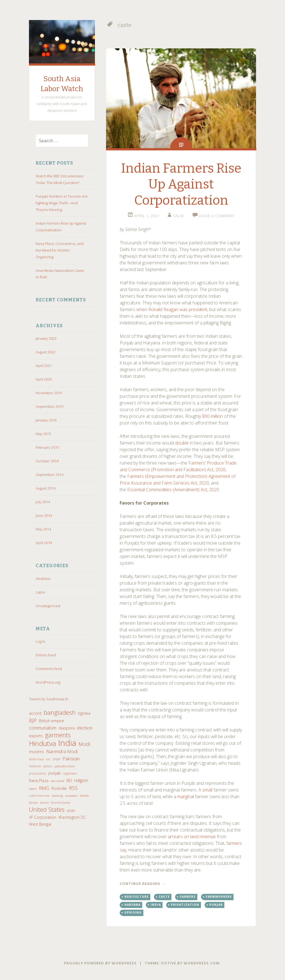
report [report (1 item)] (33, 789)
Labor (40, 592)
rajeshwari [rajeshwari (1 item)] (70, 773)
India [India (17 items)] (67, 743)
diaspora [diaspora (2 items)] (67, 728)
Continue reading (142, 884)
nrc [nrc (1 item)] (48, 759)
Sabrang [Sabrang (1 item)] (57, 796)
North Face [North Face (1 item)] (36, 759)
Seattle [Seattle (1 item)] (84, 796)
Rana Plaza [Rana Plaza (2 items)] (39, 781)
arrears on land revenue (192, 837)
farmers (188, 897)
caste (164, 897)
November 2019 (49, 393)
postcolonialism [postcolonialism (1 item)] (65, 766)
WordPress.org (48, 682)
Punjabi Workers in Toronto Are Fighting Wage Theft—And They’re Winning (62, 203)
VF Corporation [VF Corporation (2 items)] (43, 817)
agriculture (137, 897)
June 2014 (44, 515)
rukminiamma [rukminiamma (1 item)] (39, 796)
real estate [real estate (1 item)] (57, 781)
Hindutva (43, 579)
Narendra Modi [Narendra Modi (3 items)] (62, 751)
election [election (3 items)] (85, 728)
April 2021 (44, 366)
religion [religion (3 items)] (81, 780)
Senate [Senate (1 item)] (33, 803)
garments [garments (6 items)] (58, 735)
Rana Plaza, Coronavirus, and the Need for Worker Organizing (60, 250)
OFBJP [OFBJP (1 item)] (56, 759)
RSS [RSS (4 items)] (73, 788)
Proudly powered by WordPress (100, 963)
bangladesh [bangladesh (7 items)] (60, 713)
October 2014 (47, 461)
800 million (212, 416)
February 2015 (47, 447)
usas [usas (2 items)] (71, 810)
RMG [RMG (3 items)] (44, 788)
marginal (186, 797)
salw (179, 216)
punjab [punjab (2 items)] (55, 773)
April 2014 (44, 543)
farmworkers (219, 897)
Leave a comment (217, 216)
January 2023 (46, 338)
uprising (133, 912)
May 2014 (43, 529)
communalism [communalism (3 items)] (43, 728)
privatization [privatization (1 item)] (38, 773)
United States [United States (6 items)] (47, 810)
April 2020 (44, 379)
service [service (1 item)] (44, 803)
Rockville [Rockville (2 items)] (59, 788)
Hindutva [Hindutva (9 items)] (42, 743)
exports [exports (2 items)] (36, 736)
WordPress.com (202, 963)
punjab (216, 905)
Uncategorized (48, 606)
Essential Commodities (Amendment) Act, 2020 (173, 490)
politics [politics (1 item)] (48, 766)
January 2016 (46, 420)
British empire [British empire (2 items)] (51, 721)
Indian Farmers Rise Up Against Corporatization (181, 184)
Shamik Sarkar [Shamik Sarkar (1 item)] (61, 803)
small (207, 790)
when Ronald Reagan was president (172, 309)
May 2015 (43, 434)
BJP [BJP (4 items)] (33, 720)
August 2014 (46, 488)
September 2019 (49, 406)
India (156, 905)
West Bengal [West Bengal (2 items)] (40, 824)
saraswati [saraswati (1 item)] (71, 796)
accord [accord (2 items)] (35, 713)
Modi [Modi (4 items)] (84, 744)
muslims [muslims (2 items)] (36, 752)
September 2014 (49, 475)
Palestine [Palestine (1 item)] (35, 766)
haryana (132, 905)
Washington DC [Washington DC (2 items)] (72, 817)
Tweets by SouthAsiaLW (49, 699)
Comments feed (49, 669)
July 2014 (43, 502)
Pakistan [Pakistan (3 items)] (71, 759)
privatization (185, 905)
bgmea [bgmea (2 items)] (84, 713)
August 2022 (46, 352)
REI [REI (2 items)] (69, 781)
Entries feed (46, 655)
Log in (40, 641)
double (182, 443)
